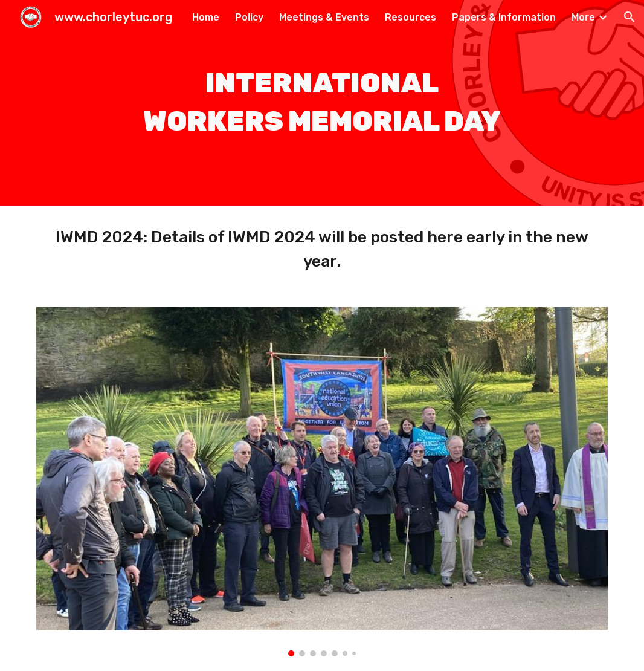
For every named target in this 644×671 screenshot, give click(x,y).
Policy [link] (249, 17)
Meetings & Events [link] (324, 17)
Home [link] (206, 17)
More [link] (583, 17)
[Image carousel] (322, 482)
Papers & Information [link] (504, 17)
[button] (630, 17)
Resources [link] (411, 17)
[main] (322, 102)
